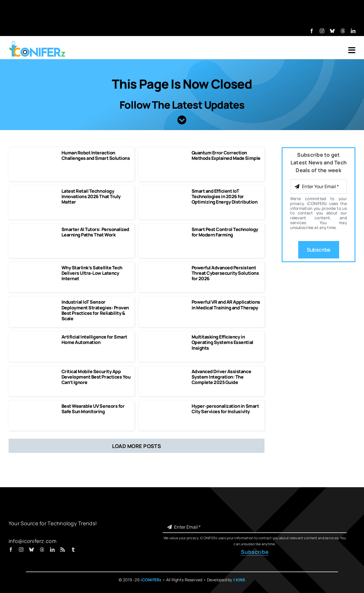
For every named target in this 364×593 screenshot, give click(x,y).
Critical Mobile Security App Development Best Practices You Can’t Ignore (96, 377)
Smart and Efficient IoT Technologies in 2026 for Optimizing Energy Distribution (225, 196)
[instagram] (322, 31)
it (239, 580)
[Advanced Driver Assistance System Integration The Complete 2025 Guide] (165, 371)
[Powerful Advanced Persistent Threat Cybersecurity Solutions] (165, 268)
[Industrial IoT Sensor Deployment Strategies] (35, 302)
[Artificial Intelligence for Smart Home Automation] (35, 337)
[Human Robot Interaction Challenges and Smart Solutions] (35, 153)
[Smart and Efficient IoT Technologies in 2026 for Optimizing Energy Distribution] (165, 191)
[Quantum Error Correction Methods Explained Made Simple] (165, 153)
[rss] (63, 550)
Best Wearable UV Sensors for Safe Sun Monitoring (93, 409)
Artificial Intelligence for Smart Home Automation (94, 340)
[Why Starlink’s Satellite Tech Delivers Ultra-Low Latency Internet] (35, 268)
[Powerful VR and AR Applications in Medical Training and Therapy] (165, 302)
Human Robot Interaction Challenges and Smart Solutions (96, 155)
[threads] (343, 31)
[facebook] (312, 31)
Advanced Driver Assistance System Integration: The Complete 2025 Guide (221, 377)
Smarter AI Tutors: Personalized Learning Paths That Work (95, 232)
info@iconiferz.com (32, 541)
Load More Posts (137, 446)
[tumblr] (73, 550)
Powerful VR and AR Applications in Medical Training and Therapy (226, 305)
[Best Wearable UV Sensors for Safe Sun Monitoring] (35, 406)
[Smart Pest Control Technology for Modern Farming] (165, 229)
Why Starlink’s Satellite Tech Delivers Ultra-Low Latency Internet (92, 273)
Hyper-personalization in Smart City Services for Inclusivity (225, 409)
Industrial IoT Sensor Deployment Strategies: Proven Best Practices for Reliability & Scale (95, 310)
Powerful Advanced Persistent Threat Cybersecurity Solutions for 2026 (225, 273)
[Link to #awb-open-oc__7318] (352, 50)
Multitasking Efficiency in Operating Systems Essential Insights (222, 342)
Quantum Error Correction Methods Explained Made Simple (226, 155)
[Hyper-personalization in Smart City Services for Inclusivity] (165, 406)
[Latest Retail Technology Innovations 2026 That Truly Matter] (35, 191)
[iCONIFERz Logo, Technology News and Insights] (37, 43)
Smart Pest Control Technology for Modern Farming (225, 232)
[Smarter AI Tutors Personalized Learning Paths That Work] (35, 229)
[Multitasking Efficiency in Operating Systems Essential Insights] (165, 337)
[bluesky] (332, 31)
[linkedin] (353, 31)
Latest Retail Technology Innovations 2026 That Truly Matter (91, 196)
